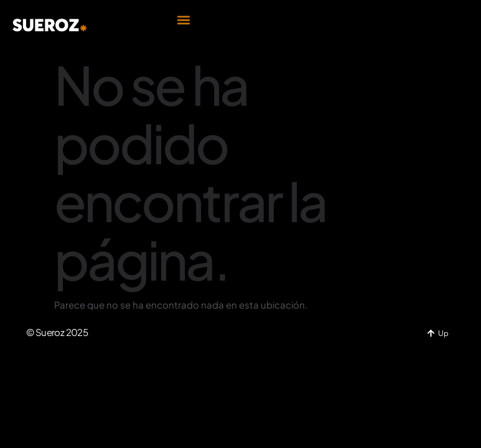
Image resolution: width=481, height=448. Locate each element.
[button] (183, 20)
